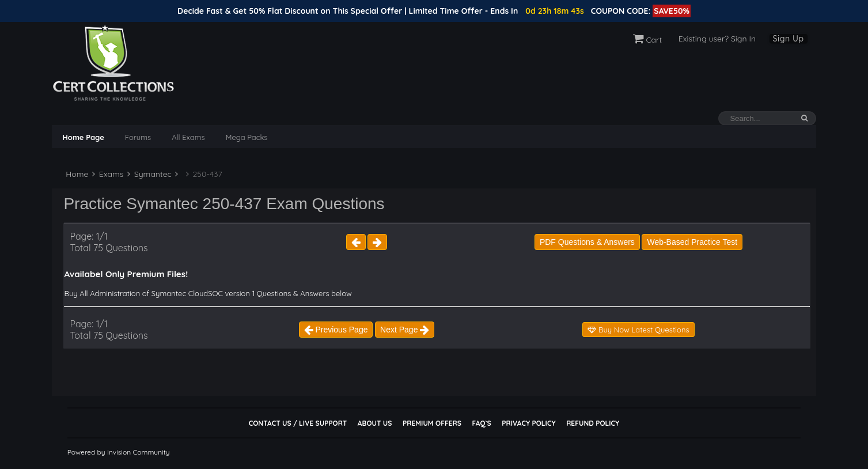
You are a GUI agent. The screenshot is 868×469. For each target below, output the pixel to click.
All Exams (188, 137)
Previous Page (336, 330)
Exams (108, 174)
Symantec (149, 174)
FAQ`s (481, 423)
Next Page (405, 330)
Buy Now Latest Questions (638, 330)
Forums (138, 137)
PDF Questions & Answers (587, 242)
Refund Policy (593, 423)
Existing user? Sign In (717, 39)
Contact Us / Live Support (298, 423)
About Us (375, 423)
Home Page (83, 137)
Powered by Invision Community (119, 452)
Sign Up (789, 39)
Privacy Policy (528, 423)
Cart (648, 40)
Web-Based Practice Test (692, 242)
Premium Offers (432, 423)
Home (76, 174)
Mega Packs (247, 137)
